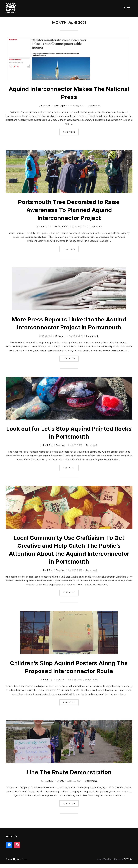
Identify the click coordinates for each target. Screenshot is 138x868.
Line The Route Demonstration (69, 776)
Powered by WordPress (16, 863)
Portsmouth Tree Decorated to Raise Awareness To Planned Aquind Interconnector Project (69, 214)
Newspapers (60, 109)
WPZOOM (128, 863)
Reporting (60, 340)
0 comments (94, 109)
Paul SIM (46, 109)
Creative (56, 230)
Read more (71, 135)
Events (65, 230)
